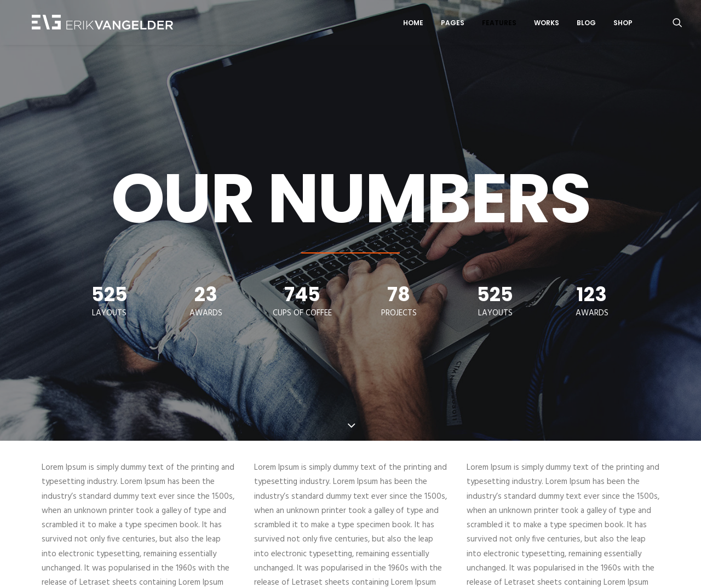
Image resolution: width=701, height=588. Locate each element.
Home (413, 24)
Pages (453, 24)
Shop (623, 24)
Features (499, 24)
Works (547, 24)
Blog (586, 24)
